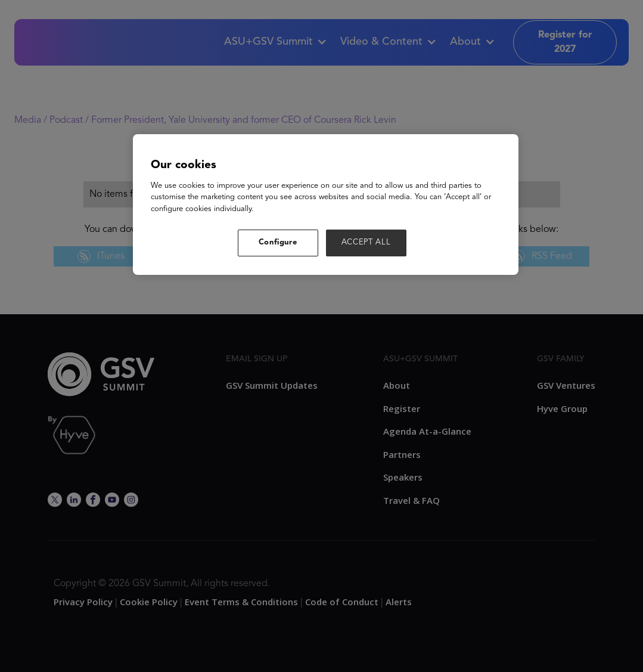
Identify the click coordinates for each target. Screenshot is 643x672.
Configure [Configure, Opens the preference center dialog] (278, 242)
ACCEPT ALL (366, 242)
